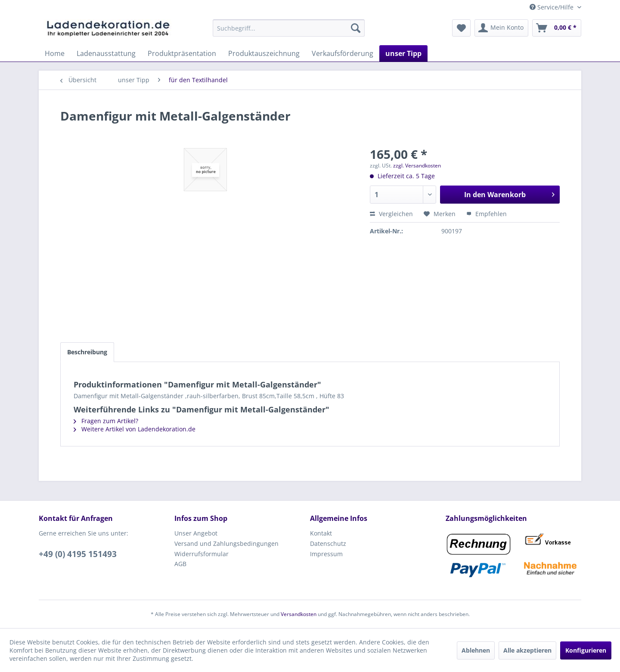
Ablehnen (476, 650)
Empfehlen (487, 214)
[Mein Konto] (501, 28)
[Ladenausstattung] (106, 53)
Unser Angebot (196, 533)
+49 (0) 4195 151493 (78, 554)
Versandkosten (299, 614)
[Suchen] (356, 28)
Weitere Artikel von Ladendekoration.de (135, 429)
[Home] (55, 53)
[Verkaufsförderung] (343, 53)
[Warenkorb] (557, 28)
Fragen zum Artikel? (106, 421)
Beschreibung (87, 352)
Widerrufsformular (201, 554)
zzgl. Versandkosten (417, 166)
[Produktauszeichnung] (264, 53)
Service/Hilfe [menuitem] (552, 7)
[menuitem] (289, 28)
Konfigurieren (586, 650)
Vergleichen (391, 214)
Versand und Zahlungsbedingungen (226, 543)
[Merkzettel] (461, 28)
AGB (180, 564)
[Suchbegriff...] (289, 28)
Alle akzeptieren (527, 650)
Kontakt (321, 533)
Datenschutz (328, 543)
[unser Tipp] (403, 53)
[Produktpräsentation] (182, 53)
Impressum (326, 554)
